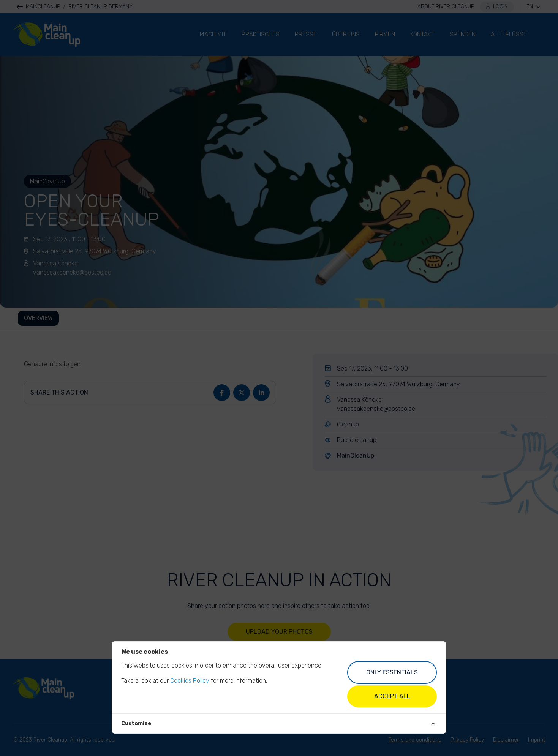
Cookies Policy (190, 681)
